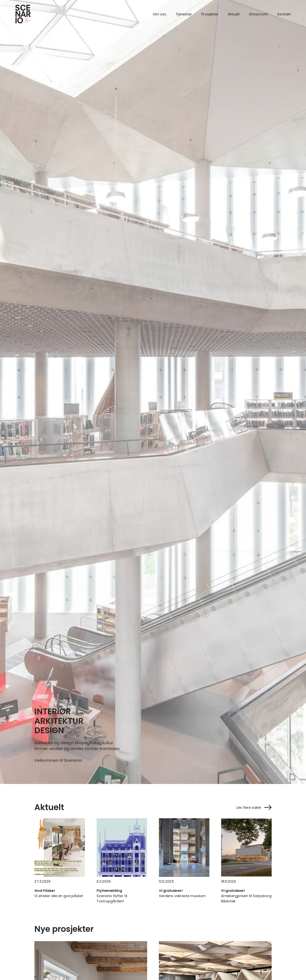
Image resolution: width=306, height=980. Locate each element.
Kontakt (284, 14)
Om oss (160, 14)
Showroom (259, 14)
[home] (23, 14)
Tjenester (184, 14)
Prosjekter (210, 14)
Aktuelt (234, 14)
